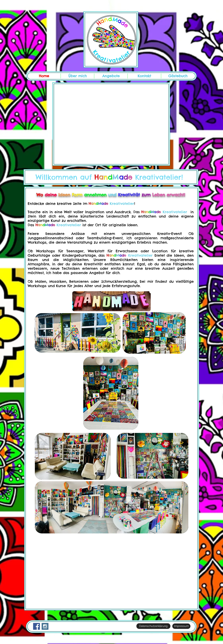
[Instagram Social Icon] (45, 626)
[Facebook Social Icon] (36, 626)
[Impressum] (181, 626)
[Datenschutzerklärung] (153, 626)
